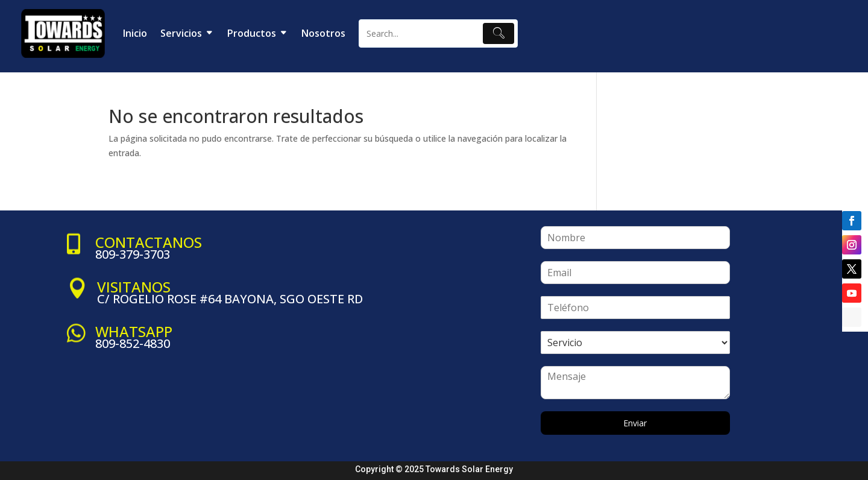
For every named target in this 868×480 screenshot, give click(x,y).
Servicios (181, 33)
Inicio (135, 33)
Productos (252, 33)
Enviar (635, 423)
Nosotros (323, 33)
